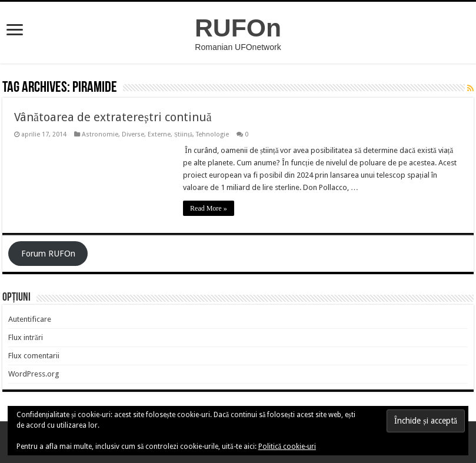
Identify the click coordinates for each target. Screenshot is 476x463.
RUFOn (238, 28)
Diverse (133, 134)
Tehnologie (212, 134)
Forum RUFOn (48, 254)
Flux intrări (26, 337)
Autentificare (30, 319)
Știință (183, 134)
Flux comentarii (34, 356)
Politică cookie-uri (287, 447)
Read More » (209, 208)
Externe (159, 134)
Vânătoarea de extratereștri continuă (113, 117)
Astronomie (100, 134)
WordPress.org (34, 374)
